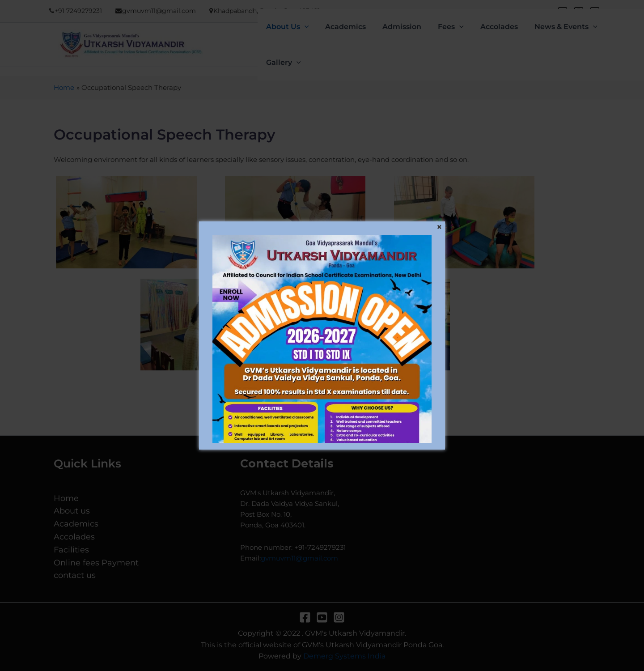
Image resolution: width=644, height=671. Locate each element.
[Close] (439, 227)
